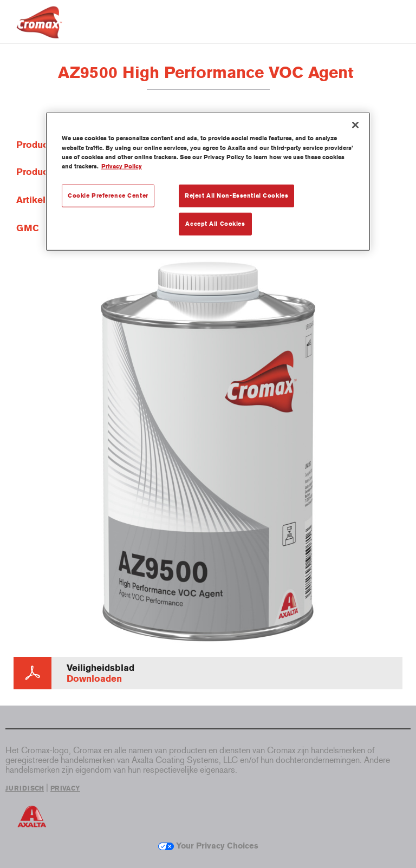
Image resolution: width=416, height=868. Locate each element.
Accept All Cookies (215, 223)
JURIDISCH (25, 788)
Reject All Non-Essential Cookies (236, 195)
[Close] (355, 125)
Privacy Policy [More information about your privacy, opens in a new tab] (122, 166)
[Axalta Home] (39, 31)
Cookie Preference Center (108, 195)
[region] (208, 181)
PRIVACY (65, 788)
